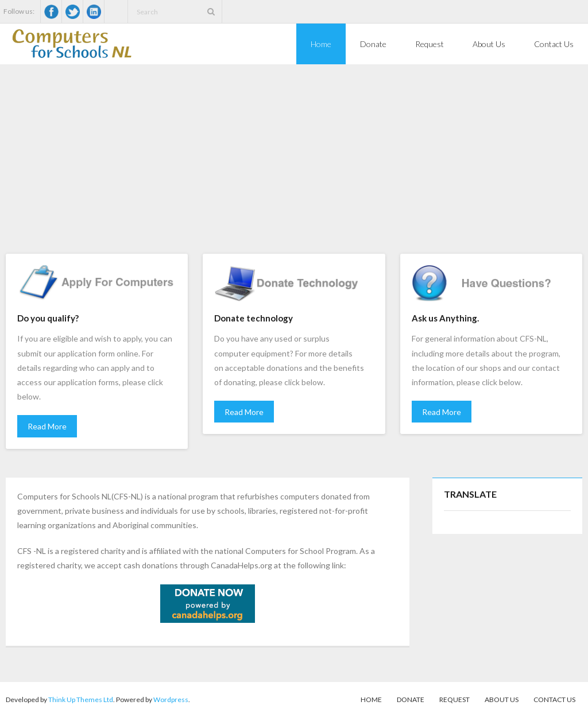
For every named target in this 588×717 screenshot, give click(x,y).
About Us (502, 699)
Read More (47, 426)
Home (371, 699)
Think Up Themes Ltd (81, 699)
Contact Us (554, 699)
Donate (411, 699)
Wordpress (171, 699)
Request (454, 699)
